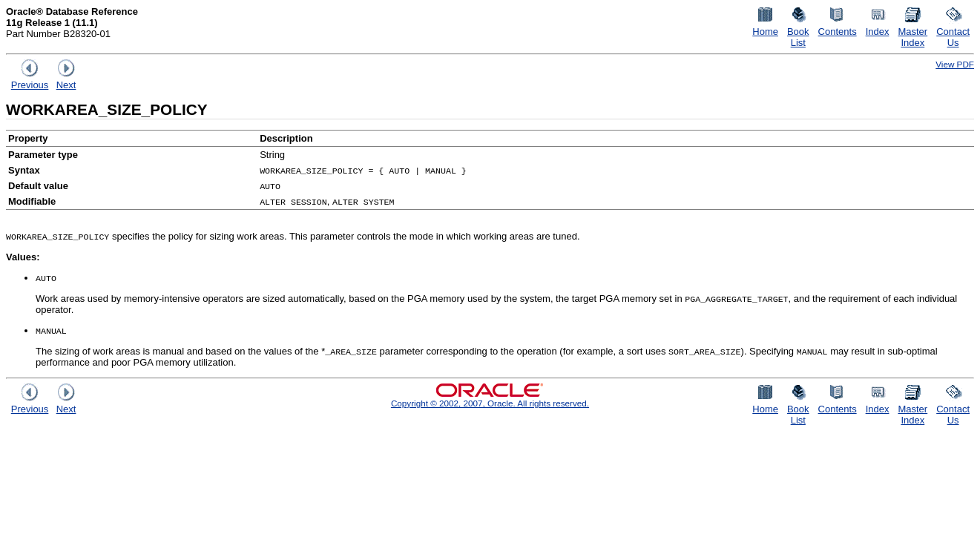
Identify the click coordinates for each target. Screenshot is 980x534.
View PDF (955, 64)
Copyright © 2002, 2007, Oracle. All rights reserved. (490, 403)
